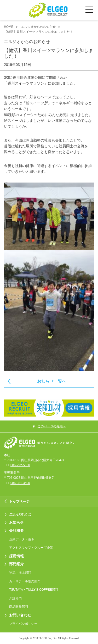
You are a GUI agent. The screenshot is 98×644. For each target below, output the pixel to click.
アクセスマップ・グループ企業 (31, 548)
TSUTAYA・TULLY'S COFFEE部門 (34, 590)
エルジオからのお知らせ (38, 27)
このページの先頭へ (52, 426)
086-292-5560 (20, 465)
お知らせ (16, 522)
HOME (9, 27)
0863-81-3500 (20, 483)
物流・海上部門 (20, 573)
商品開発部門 (19, 607)
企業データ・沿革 (22, 539)
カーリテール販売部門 (25, 581)
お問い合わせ (20, 615)
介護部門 (15, 598)
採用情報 (16, 556)
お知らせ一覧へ (52, 381)
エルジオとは (20, 514)
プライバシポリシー (23, 624)
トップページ (19, 502)
